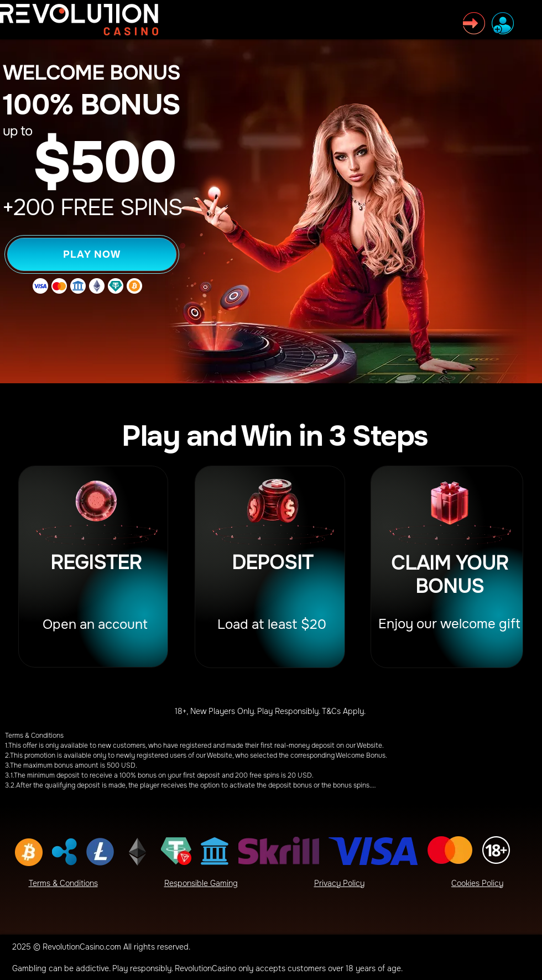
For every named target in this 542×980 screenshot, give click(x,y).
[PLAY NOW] (92, 254)
